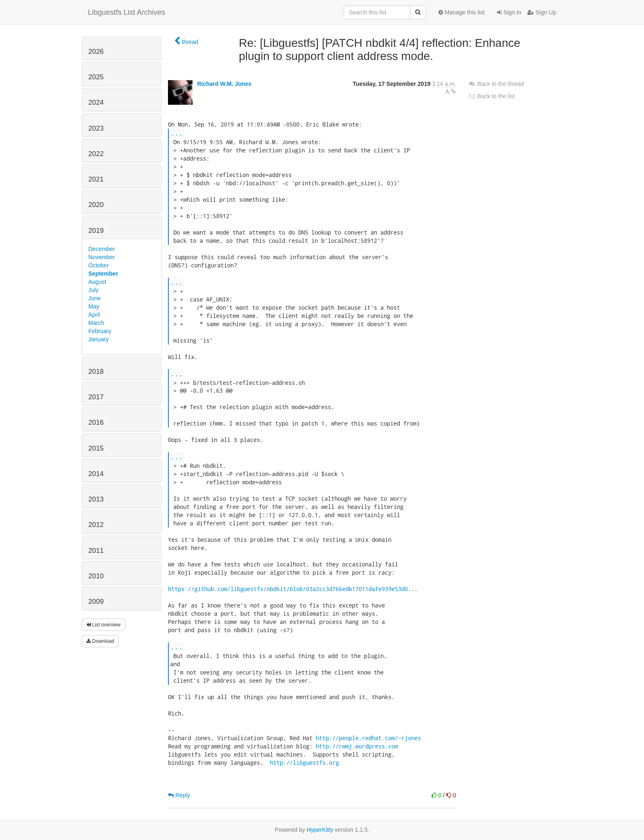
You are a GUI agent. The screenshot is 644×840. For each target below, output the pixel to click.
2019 (96, 231)
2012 (96, 525)
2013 (96, 499)
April (94, 315)
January (99, 339)
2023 (96, 128)
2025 (96, 77)
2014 (96, 474)
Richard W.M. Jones (224, 84)
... (177, 133)
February (100, 331)
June (94, 298)
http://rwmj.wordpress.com (357, 746)
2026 (96, 52)
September (103, 274)
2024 (96, 102)
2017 (96, 397)
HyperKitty (320, 830)
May (94, 306)
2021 (96, 179)
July (93, 290)
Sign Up (542, 12)
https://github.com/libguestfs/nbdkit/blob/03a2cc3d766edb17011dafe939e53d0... (293, 589)
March (96, 323)
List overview (103, 625)
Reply (179, 795)
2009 (96, 602)
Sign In (509, 12)
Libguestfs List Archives (126, 12)
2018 (96, 372)
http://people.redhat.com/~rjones (368, 738)
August (97, 282)
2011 (96, 551)
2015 (96, 448)
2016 (96, 422)
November (102, 257)
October (99, 265)
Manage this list (461, 12)
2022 (96, 154)
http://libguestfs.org (304, 763)
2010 (96, 576)
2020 (96, 205)
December (102, 249)
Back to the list (491, 96)
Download (100, 641)
